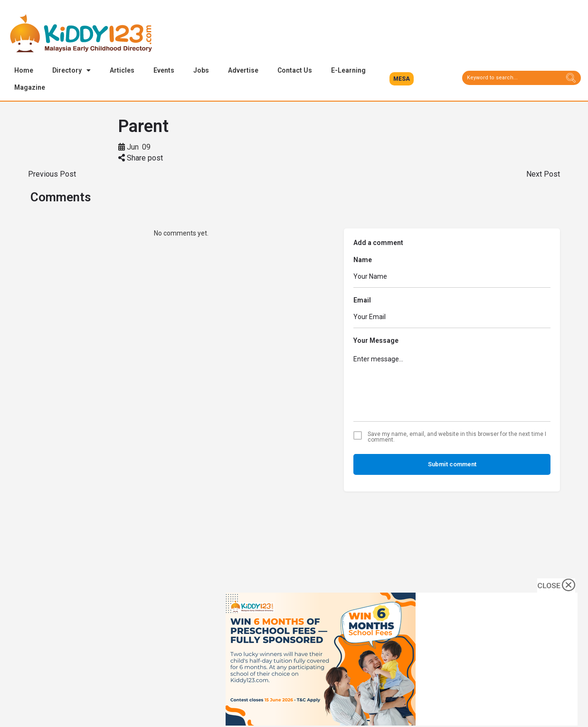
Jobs (201, 70)
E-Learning (348, 70)
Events (164, 70)
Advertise (243, 70)
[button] (402, 79)
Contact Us (295, 70)
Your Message (376, 341)
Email (362, 301)
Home (24, 70)
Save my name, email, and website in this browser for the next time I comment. (457, 438)
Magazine (30, 87)
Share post (141, 159)
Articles (122, 70)
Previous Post (52, 175)
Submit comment (452, 465)
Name (363, 261)
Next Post (543, 175)
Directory (71, 70)
